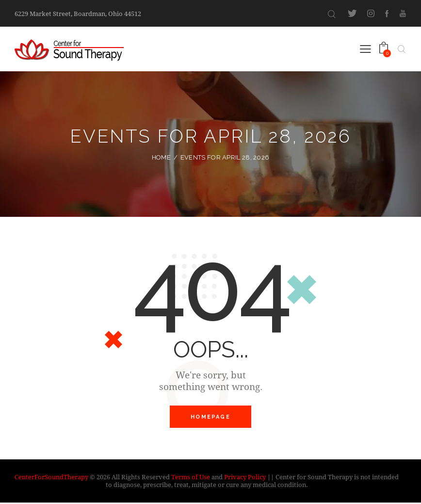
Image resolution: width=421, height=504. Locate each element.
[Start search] (332, 14)
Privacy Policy (245, 478)
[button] (365, 49)
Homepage (210, 417)
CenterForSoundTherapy (51, 478)
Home (161, 157)
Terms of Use (191, 478)
